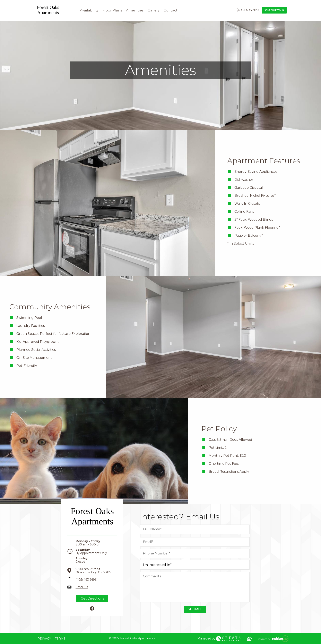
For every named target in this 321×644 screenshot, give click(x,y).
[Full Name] (195, 529)
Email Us (82, 587)
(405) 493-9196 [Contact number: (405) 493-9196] (248, 10)
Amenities (135, 10)
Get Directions (92, 598)
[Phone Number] (195, 553)
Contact (171, 10)
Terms (60, 639)
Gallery (154, 10)
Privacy (44, 639)
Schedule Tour (274, 10)
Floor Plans (112, 10)
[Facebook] (92, 609)
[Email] (195, 542)
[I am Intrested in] (195, 565)
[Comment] (195, 587)
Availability (89, 10)
